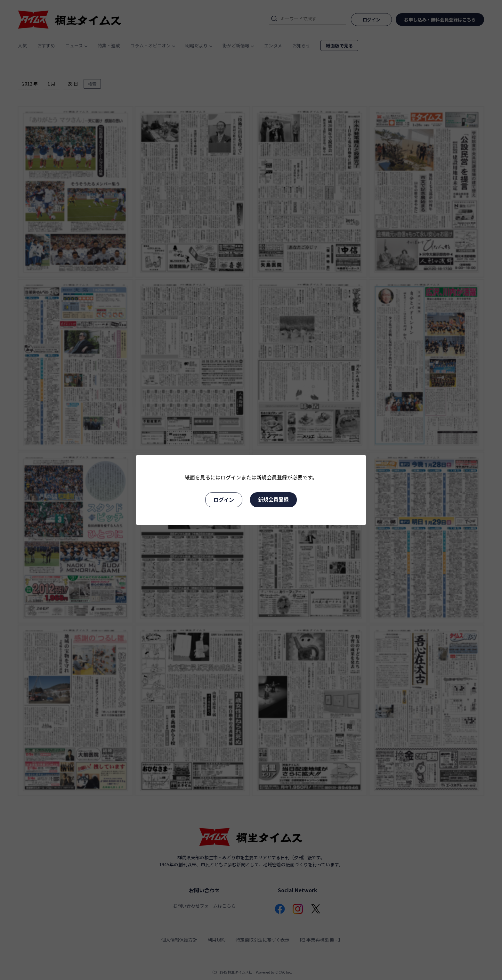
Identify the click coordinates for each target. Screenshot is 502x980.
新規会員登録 (273, 499)
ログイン (224, 500)
